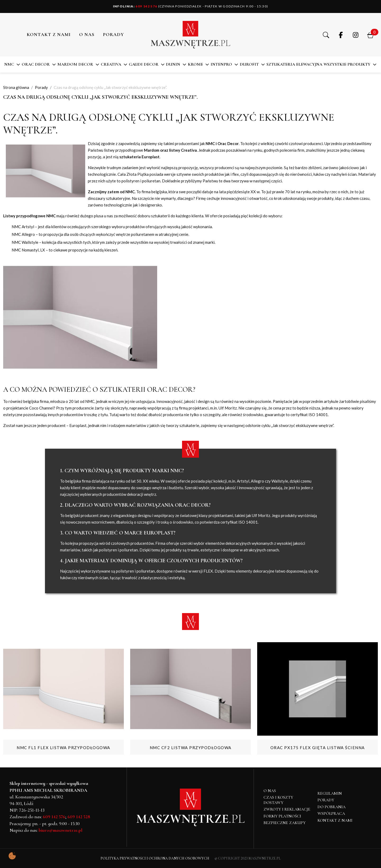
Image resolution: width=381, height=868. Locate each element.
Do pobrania (332, 807)
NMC (9, 64)
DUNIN (173, 64)
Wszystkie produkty (347, 64)
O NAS (87, 34)
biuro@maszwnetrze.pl (60, 830)
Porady (326, 800)
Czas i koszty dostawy (278, 800)
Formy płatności (282, 816)
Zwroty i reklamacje (287, 809)
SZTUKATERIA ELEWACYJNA (294, 64)
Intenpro (221, 64)
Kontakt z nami (49, 34)
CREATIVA (111, 64)
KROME (195, 64)
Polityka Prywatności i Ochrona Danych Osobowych (155, 858)
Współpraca (331, 813)
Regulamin (330, 793)
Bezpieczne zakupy (285, 823)
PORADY (114, 34)
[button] (326, 35)
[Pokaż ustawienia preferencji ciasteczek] (12, 856)
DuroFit (249, 64)
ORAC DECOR (36, 64)
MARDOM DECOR (75, 64)
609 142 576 (135, 6)
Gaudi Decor (144, 64)
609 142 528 (79, 817)
